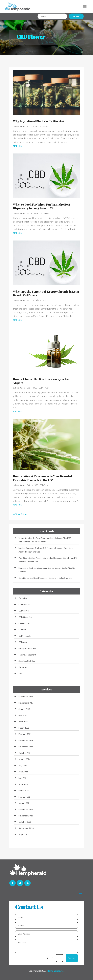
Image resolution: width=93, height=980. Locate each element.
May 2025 (23, 715)
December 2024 (26, 740)
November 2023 (26, 816)
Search (76, 16)
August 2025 (24, 709)
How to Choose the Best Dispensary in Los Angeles (41, 381)
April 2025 (23, 722)
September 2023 (26, 828)
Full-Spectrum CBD (27, 648)
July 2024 (23, 765)
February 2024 (25, 797)
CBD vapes (24, 642)
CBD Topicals (25, 636)
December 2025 (26, 696)
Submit (72, 958)
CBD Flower (44, 126)
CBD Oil (22, 630)
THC (21, 673)
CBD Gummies (25, 617)
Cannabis (23, 598)
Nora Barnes (20, 126)
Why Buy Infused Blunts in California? (39, 121)
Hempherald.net (56, 971)
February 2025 (25, 734)
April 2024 (23, 784)
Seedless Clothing (27, 661)
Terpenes (23, 667)
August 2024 (24, 759)
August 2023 (24, 834)
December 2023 (26, 809)
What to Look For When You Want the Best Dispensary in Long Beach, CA (42, 206)
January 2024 (25, 803)
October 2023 (25, 822)
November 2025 (26, 703)
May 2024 (23, 778)
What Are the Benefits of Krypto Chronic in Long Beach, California (46, 293)
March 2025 (24, 728)
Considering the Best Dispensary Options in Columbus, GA (45, 578)
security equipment (27, 655)
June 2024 (23, 772)
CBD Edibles (24, 604)
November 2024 (26, 747)
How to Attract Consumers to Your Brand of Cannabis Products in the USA (43, 478)
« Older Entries (20, 514)
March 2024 (24, 790)
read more (18, 146)
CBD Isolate (24, 623)
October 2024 (25, 753)
